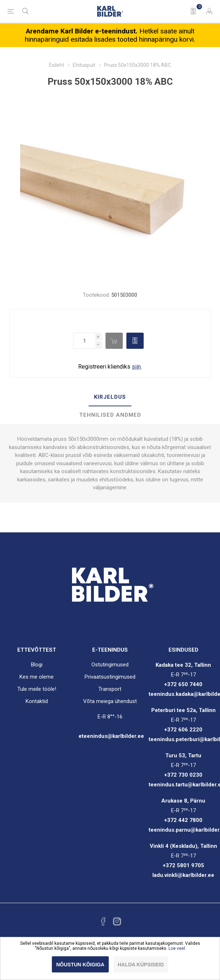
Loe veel (177, 948)
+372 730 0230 (183, 775)
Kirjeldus (110, 397)
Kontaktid (37, 701)
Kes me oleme (37, 677)
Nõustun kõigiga (80, 965)
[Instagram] (117, 921)
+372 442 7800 (183, 820)
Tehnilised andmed (110, 415)
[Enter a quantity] (84, 341)
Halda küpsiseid (141, 965)
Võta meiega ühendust (110, 701)
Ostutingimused (110, 665)
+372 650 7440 (183, 684)
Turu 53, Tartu (183, 755)
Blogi (37, 665)
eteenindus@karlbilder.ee (111, 736)
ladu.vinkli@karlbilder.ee (183, 875)
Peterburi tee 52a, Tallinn (183, 710)
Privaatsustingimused (110, 677)
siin (136, 367)
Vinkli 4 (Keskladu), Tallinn (183, 846)
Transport (110, 689)
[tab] (110, 397)
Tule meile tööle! (37, 689)
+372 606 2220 (183, 730)
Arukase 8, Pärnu (183, 801)
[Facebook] (103, 921)
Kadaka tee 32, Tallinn (183, 665)
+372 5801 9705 (183, 865)
